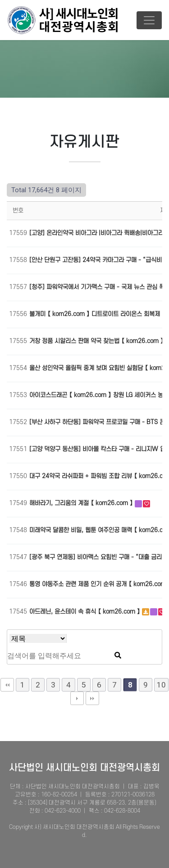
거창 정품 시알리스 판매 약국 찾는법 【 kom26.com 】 (97, 341)
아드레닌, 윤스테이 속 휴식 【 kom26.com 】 (86, 612)
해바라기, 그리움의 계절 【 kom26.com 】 (82, 503)
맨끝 (92, 698)
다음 (77, 698)
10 (161, 685)
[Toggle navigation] (149, 20)
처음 (7, 685)
